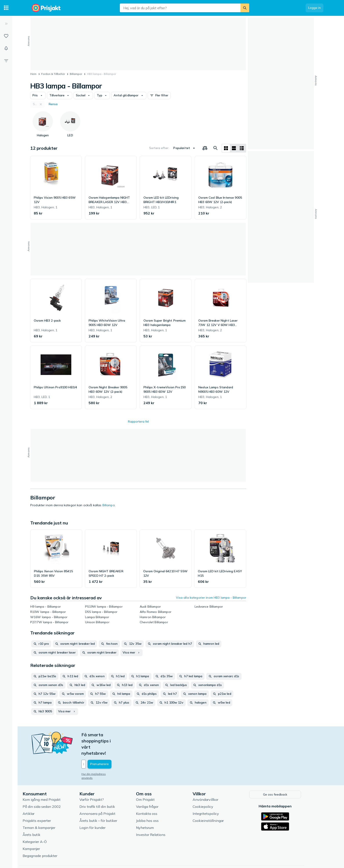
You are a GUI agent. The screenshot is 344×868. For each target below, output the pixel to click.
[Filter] (6, 61)
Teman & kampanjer (49, 809)
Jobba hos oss (158, 801)
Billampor (76, 74)
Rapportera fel (138, 421)
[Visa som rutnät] (226, 148)
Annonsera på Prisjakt (107, 794)
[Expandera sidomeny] (6, 24)
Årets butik (42, 816)
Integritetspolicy (216, 794)
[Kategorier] (6, 8)
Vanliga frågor (158, 787)
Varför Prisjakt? (102, 780)
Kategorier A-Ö (45, 823)
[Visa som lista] (234, 148)
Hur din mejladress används (110, 755)
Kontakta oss (157, 794)
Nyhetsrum (155, 809)
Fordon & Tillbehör (53, 74)
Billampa (109, 505)
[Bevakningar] (6, 48)
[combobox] (180, 8)
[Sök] (245, 8)
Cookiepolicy (213, 787)
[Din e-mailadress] (121, 746)
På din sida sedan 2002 (52, 787)
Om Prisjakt (156, 780)
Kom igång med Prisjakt (52, 780)
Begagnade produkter (50, 837)
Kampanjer (42, 830)
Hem (33, 74)
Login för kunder (103, 809)
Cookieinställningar (219, 801)
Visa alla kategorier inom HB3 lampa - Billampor (211, 598)
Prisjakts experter (47, 801)
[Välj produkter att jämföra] (205, 148)
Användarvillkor (216, 780)
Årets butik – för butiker (108, 801)
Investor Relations (161, 816)
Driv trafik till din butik (107, 787)
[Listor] (6, 36)
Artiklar (39, 794)
